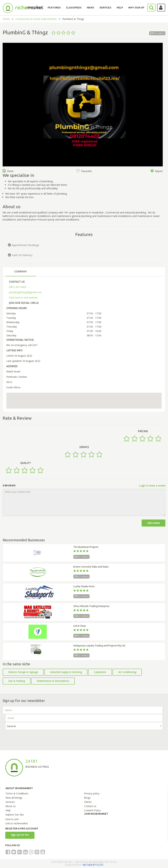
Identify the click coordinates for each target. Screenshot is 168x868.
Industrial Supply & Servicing (66, 672)
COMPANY (20, 271)
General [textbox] (11, 726)
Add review (153, 523)
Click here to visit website (23, 298)
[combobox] (84, 726)
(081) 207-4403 (18, 287)
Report (157, 171)
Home (6, 19)
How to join (12, 819)
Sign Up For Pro (20, 835)
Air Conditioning (127, 672)
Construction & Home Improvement (36, 19)
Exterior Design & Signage (23, 672)
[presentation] (32, 737)
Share (8, 171)
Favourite (84, 171)
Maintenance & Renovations (53, 681)
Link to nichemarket (17, 823)
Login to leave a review (152, 486)
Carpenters (100, 672)
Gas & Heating (17, 681)
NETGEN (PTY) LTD (93, 865)
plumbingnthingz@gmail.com (25, 292)
